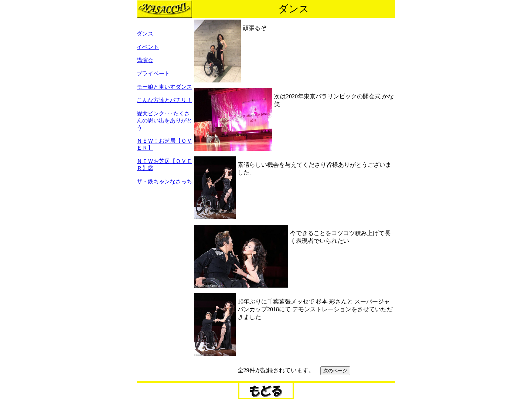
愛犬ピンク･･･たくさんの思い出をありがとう (164, 121)
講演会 (145, 60)
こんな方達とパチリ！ (164, 100)
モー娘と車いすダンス (164, 87)
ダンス (145, 34)
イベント (148, 47)
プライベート (153, 74)
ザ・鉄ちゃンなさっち (164, 182)
